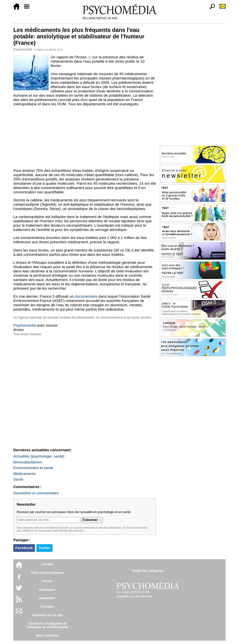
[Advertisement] (85, 137)
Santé (18, 479)
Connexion (47, 590)
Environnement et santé (33, 468)
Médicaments (24, 474)
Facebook (24, 548)
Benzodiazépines (28, 462)
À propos (47, 607)
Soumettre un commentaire (36, 493)
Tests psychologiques (47, 573)
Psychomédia (23, 49)
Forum (47, 581)
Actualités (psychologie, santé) (39, 456)
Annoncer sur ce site (47, 615)
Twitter (44, 548)
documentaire (86, 296)
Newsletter (47, 598)
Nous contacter (47, 635)
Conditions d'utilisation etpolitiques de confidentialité (47, 625)
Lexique (47, 564)
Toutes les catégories (148, 571)
